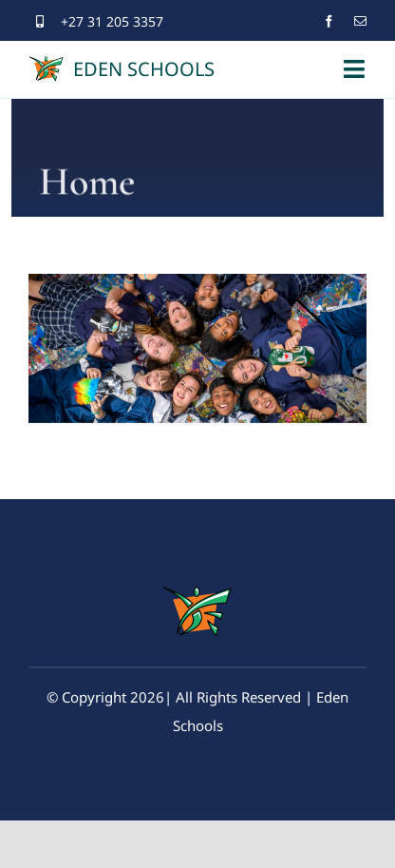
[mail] (360, 21)
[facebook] (329, 21)
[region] (197, 348)
